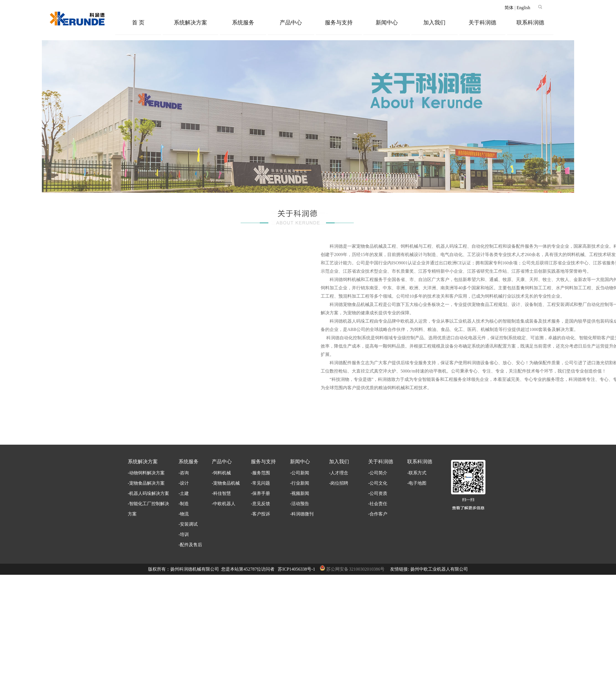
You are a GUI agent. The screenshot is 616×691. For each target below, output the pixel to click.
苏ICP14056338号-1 (296, 569)
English (523, 8)
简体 (509, 8)
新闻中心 (387, 22)
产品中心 (291, 22)
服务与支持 (339, 22)
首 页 (138, 22)
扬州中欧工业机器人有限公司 (439, 569)
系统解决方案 (190, 22)
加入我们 (434, 22)
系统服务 (243, 22)
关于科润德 (482, 22)
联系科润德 (530, 22)
